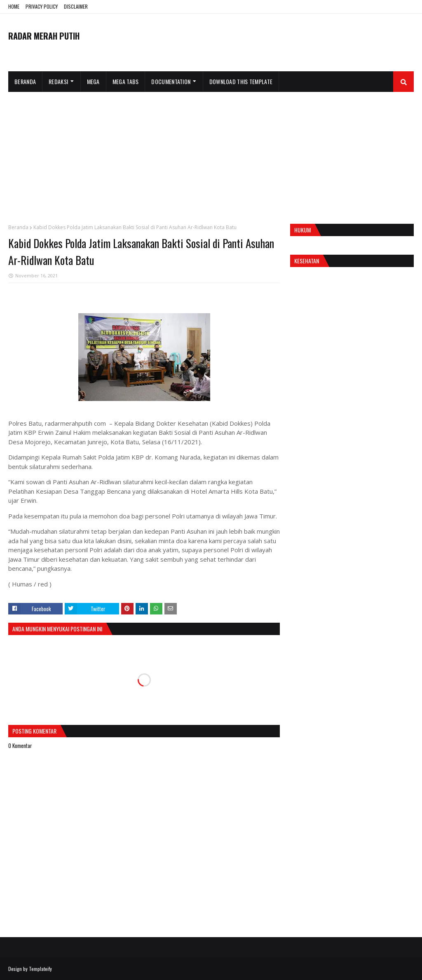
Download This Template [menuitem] (241, 81)
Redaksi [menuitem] (58, 81)
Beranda (18, 227)
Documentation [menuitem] (171, 81)
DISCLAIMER (76, 6)
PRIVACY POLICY (42, 6)
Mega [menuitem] (93, 81)
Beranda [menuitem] (25, 81)
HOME (14, 6)
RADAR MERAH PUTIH (44, 36)
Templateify (40, 969)
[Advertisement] (211, 154)
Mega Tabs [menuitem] (126, 81)
